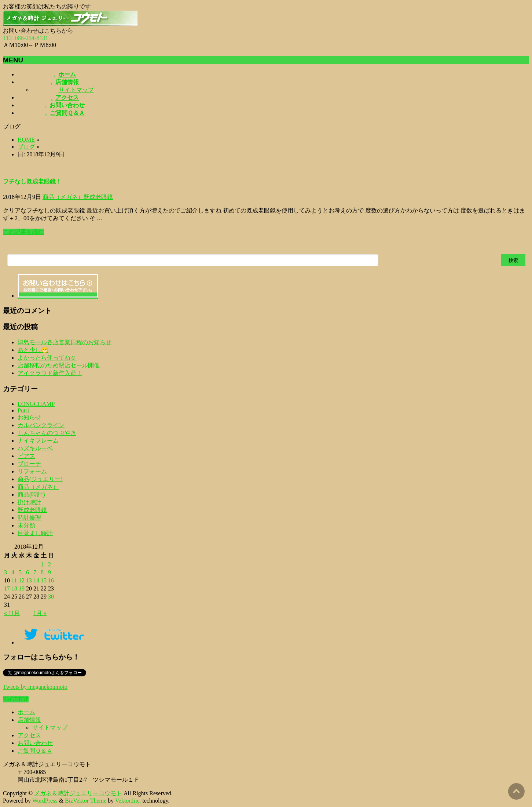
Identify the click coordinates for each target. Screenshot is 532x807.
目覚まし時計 (35, 533)
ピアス (26, 456)
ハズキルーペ (35, 448)
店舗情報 (29, 720)
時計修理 (29, 518)
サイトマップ (76, 90)
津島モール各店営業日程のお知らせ (65, 342)
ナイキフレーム (38, 441)
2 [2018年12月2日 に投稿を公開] (49, 564)
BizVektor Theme (86, 801)
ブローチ (29, 464)
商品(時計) (31, 495)
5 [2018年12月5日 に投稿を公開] (20, 572)
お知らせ (29, 417)
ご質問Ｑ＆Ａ (35, 751)
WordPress (45, 801)
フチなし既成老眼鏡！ (32, 181)
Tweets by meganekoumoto (35, 687)
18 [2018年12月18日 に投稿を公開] (14, 588)
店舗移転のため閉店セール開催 (59, 365)
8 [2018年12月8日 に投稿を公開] (42, 572)
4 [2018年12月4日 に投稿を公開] (13, 572)
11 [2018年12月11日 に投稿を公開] (14, 580)
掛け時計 (29, 502)
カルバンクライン (41, 425)
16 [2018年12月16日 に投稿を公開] (51, 580)
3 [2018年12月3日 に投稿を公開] (5, 572)
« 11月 (12, 613)
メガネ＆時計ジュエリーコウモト (78, 793)
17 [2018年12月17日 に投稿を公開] (7, 588)
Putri (23, 410)
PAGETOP (16, 699)
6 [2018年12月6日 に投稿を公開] (27, 572)
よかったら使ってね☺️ (47, 358)
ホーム (26, 712)
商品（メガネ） (63, 197)
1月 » (40, 613)
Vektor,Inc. (128, 801)
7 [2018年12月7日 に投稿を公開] (35, 572)
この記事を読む (23, 232)
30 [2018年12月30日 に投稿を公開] (51, 597)
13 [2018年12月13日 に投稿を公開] (29, 580)
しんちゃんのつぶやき (47, 433)
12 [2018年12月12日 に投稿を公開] (22, 580)
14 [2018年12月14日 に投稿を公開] (36, 580)
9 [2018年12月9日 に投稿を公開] (49, 572)
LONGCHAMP (36, 404)
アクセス (29, 735)
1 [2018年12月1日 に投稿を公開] (42, 564)
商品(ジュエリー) (40, 479)
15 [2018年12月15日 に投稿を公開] (44, 580)
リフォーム (32, 471)
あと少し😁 (33, 350)
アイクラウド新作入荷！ (50, 373)
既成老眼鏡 (98, 197)
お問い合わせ (35, 743)
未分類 (26, 525)
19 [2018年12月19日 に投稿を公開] (22, 588)
